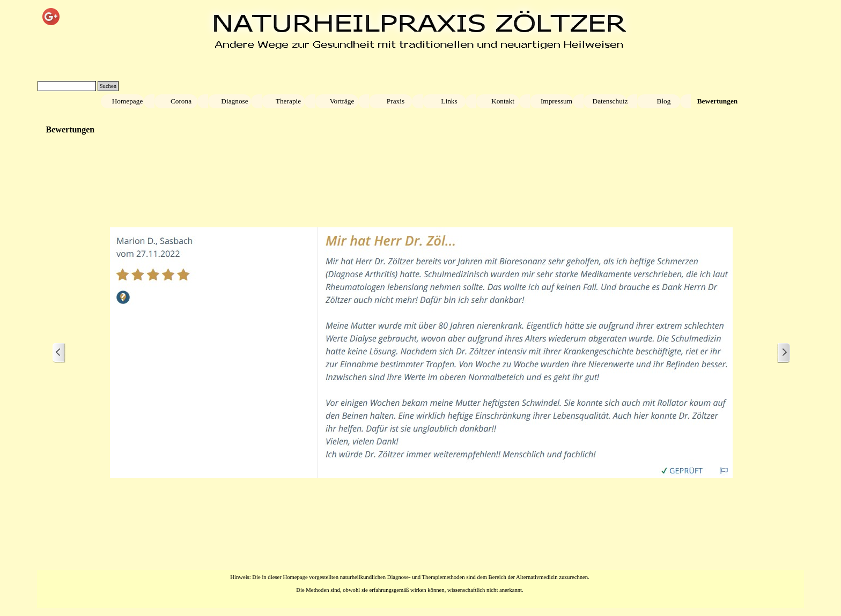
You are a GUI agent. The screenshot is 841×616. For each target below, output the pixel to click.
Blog (664, 101)
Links (449, 101)
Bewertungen (718, 101)
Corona (181, 101)
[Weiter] (784, 353)
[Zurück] (59, 353)
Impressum (556, 101)
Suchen (108, 86)
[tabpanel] (410, 583)
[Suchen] (67, 86)
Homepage (128, 101)
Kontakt (503, 101)
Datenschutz (610, 101)
